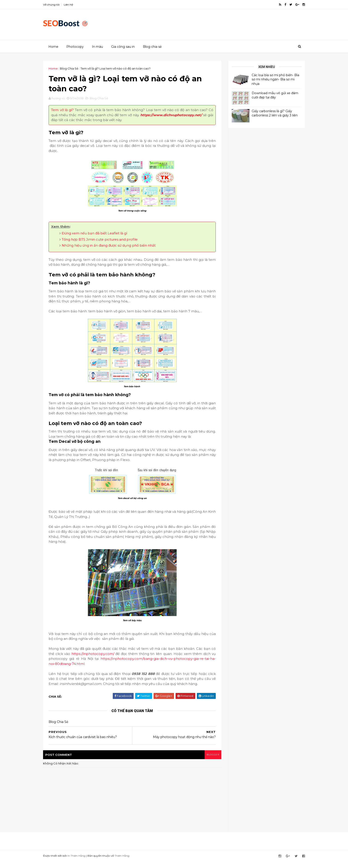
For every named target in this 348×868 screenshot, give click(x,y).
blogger (208, 761)
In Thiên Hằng (82, 862)
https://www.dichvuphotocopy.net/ (87, 121)
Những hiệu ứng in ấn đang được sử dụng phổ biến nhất (114, 247)
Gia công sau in (123, 46)
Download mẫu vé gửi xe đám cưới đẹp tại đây (269, 95)
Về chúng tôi (57, 5)
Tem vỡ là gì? (67, 111)
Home (53, 46)
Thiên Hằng (128, 862)
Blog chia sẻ (152, 46)
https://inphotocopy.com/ (112, 655)
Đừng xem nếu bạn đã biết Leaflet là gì (100, 235)
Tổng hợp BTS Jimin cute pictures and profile (105, 241)
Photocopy (75, 46)
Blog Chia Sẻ (75, 68)
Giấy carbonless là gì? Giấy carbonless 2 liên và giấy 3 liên (269, 113)
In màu (97, 46)
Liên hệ (74, 5)
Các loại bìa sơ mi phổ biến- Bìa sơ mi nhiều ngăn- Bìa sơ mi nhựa (270, 79)
